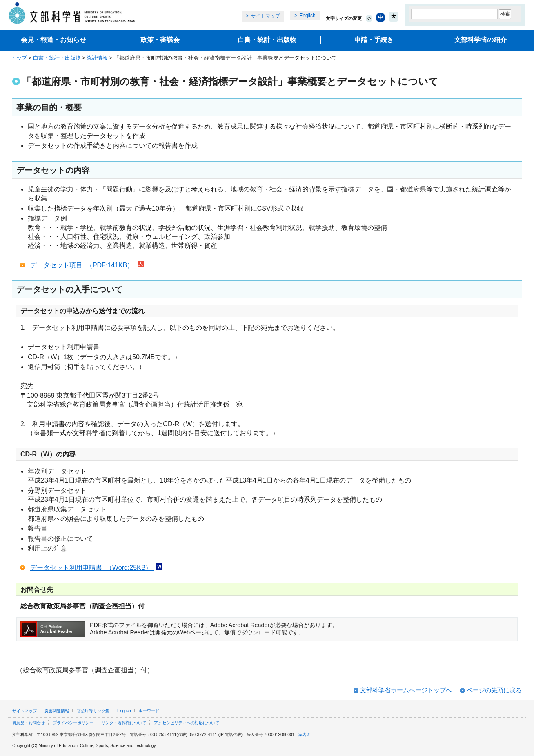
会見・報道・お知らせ (53, 40)
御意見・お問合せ (29, 723)
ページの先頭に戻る (494, 690)
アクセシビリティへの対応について (187, 723)
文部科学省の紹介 (481, 40)
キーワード (149, 711)
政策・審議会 (160, 40)
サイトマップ (265, 16)
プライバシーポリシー (73, 723)
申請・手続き (374, 40)
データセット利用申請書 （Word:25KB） (92, 568)
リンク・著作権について (124, 723)
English (307, 16)
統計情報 (97, 58)
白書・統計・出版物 (267, 40)
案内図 (305, 735)
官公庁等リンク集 (93, 711)
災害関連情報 (57, 711)
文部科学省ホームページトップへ (406, 690)
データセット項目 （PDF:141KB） (83, 265)
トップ (19, 58)
